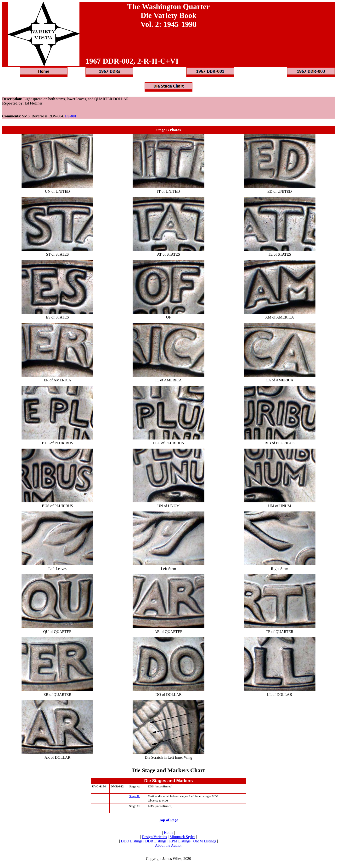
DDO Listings (132, 841)
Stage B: (135, 796)
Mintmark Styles (183, 837)
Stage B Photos (168, 130)
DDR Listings (156, 841)
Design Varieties (154, 837)
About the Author (168, 845)
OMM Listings (205, 841)
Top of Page (168, 820)
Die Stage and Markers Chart (168, 770)
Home (168, 832)
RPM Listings (180, 841)
